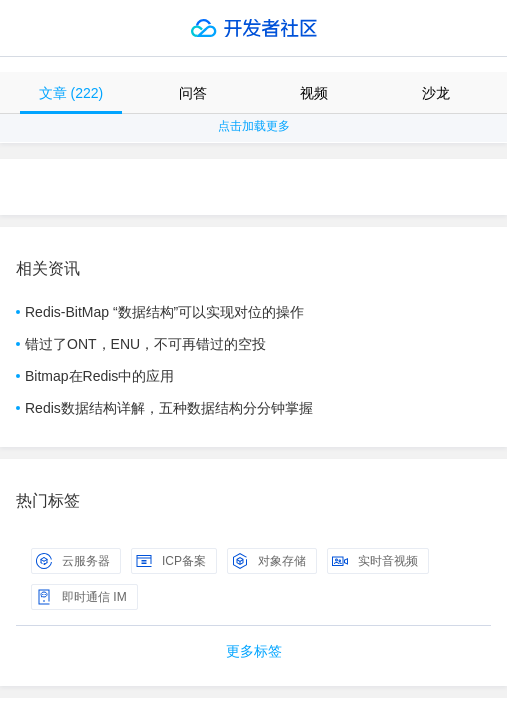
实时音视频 (375, 561)
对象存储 (269, 561)
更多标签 (254, 651)
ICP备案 (171, 561)
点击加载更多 (254, 126)
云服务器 (73, 561)
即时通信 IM (81, 597)
